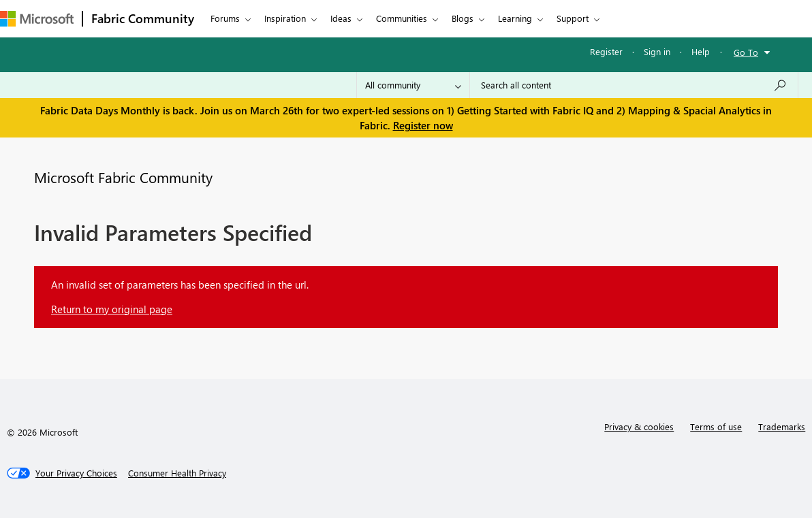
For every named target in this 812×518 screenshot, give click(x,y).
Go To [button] (746, 52)
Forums (225, 18)
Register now (423, 125)
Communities (402, 18)
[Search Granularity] (413, 85)
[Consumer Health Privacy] (177, 473)
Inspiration (285, 18)
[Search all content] (634, 85)
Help (701, 51)
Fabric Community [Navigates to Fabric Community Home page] (143, 18)
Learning (515, 18)
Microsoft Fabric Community (123, 177)
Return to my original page (112, 309)
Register (606, 51)
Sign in (657, 51)
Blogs (463, 18)
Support (573, 18)
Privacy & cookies (639, 426)
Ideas (341, 18)
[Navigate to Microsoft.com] (37, 19)
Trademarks (782, 426)
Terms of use (716, 426)
